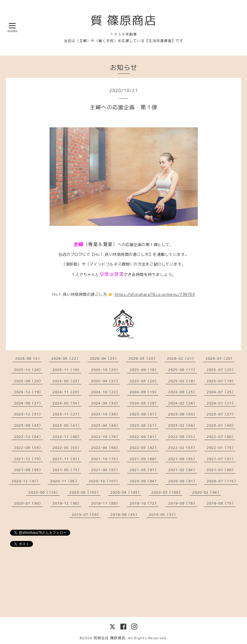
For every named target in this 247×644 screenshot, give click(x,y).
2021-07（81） (221, 459)
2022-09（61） (144, 437)
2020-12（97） (26, 481)
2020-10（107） (104, 481)
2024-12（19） (28, 392)
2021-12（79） (28, 459)
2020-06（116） (44, 492)
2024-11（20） (67, 392)
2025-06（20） (28, 381)
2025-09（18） (144, 370)
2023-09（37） (144, 414)
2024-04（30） (105, 403)
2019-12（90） (67, 503)
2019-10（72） (144, 503)
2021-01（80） (221, 470)
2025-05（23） (67, 381)
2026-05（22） (66, 358)
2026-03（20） (143, 358)
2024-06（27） (28, 403)
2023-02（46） (183, 425)
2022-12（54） (28, 437)
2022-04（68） (105, 448)
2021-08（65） (183, 459)
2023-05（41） (67, 425)
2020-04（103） (126, 492)
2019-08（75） (221, 503)
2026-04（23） (104, 358)
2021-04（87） (105, 470)
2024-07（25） (221, 392)
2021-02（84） (183, 470)
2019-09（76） (183, 503)
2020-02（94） (207, 492)
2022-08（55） (183, 437)
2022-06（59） (28, 448)
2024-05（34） (67, 403)
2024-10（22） (105, 392)
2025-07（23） (221, 370)
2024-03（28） (144, 403)
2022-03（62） (144, 448)
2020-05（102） (85, 492)
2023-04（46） (105, 425)
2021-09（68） (144, 459)
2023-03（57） (144, 425)
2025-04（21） (105, 381)
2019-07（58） (86, 514)
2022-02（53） (183, 448)
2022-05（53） (67, 448)
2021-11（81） (67, 459)
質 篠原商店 (124, 20)
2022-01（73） (221, 448)
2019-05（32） (163, 514)
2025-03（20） (144, 381)
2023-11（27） (67, 414)
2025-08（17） (183, 370)
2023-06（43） (28, 425)
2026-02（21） (181, 358)
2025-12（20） (28, 370)
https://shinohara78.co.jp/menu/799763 (155, 294)
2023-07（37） (221, 414)
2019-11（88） (105, 503)
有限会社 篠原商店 (109, 638)
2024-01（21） (221, 403)
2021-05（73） (67, 470)
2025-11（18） (67, 370)
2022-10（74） (105, 437)
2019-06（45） (125, 514)
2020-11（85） (64, 481)
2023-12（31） (28, 414)
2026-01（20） (220, 358)
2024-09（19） (144, 392)
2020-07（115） (222, 481)
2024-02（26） (183, 403)
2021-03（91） (144, 470)
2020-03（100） (167, 492)
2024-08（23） (183, 392)
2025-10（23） (105, 370)
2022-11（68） (67, 437)
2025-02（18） (183, 381)
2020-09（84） (144, 481)
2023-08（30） (183, 414)
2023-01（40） (221, 425)
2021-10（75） (105, 459)
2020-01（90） (28, 503)
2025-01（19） (221, 381)
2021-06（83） (28, 470)
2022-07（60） (221, 437)
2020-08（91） (183, 481)
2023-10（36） (105, 414)
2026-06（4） (28, 358)
